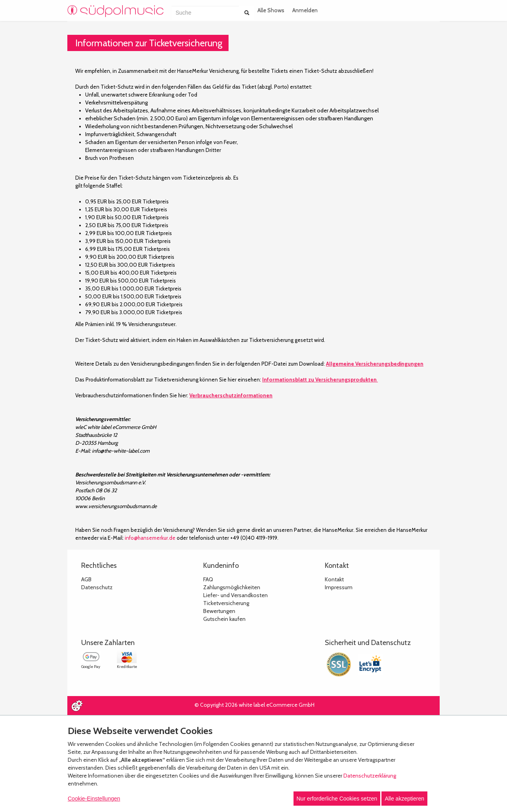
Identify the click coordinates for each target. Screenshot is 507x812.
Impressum (339, 587)
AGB (86, 579)
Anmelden (305, 10)
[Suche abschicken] (247, 13)
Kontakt (334, 579)
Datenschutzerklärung (370, 776)
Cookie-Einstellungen (94, 799)
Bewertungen (219, 611)
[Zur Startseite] (115, 11)
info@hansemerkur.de (150, 538)
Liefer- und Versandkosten (235, 595)
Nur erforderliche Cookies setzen (337, 799)
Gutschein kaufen (224, 619)
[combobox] (205, 13)
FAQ (208, 579)
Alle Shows (271, 10)
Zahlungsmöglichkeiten (232, 587)
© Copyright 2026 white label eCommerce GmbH (254, 705)
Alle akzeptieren (404, 799)
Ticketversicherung (226, 603)
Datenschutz (97, 587)
